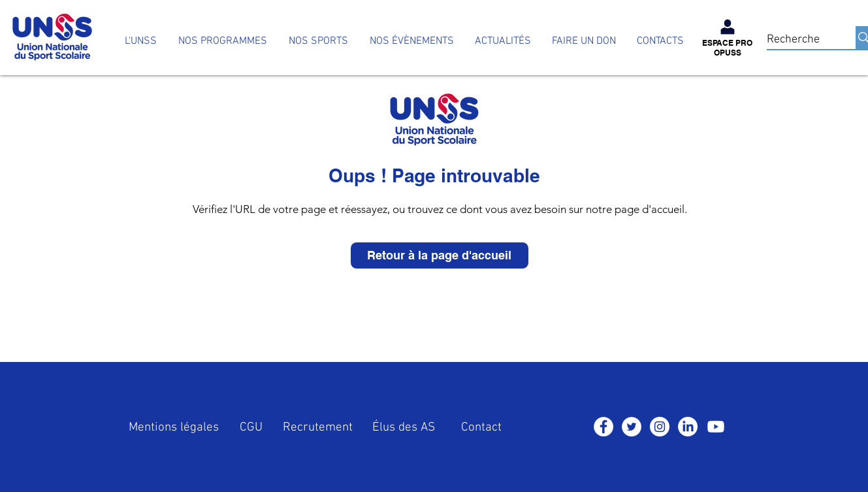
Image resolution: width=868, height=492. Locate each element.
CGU (251, 428)
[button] (222, 41)
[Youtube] (716, 427)
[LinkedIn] (688, 427)
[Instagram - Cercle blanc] (660, 427)
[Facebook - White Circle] (603, 427)
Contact (481, 428)
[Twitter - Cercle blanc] (632, 427)
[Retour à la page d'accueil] (440, 255)
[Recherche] (798, 40)
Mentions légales (174, 428)
